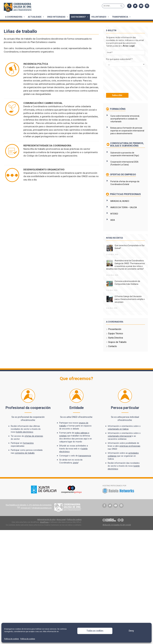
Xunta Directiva (116, 343)
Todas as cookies (95, 631)
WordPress (44, 528)
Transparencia (122, 17)
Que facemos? (80, 17)
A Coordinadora (15, 17)
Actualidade (36, 17)
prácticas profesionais (130, 451)
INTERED (114, 216)
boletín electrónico (25, 437)
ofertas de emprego (34, 441)
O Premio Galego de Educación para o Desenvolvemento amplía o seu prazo (130, 305)
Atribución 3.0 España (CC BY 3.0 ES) (117, 530)
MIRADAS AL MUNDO (120, 204)
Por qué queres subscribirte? (119, 59)
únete (76, 468)
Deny (131, 631)
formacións (29, 449)
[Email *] (125, 52)
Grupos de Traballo (117, 347)
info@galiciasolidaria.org (42, 513)
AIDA (113, 223)
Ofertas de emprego (123, 177)
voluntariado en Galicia (118, 434)
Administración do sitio (46, 525)
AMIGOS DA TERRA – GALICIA (124, 210)
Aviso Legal (129, 46)
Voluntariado (101, 17)
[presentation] (118, 79)
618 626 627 (26, 513)
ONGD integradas (58, 17)
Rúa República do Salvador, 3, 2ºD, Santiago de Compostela (29, 510)
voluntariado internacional (119, 441)
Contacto (113, 352)
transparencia (85, 461)
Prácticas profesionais (125, 197)
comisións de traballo (25, 458)
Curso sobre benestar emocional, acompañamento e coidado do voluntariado (125, 119)
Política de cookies (12, 639)
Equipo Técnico (116, 339)
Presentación (115, 335)
